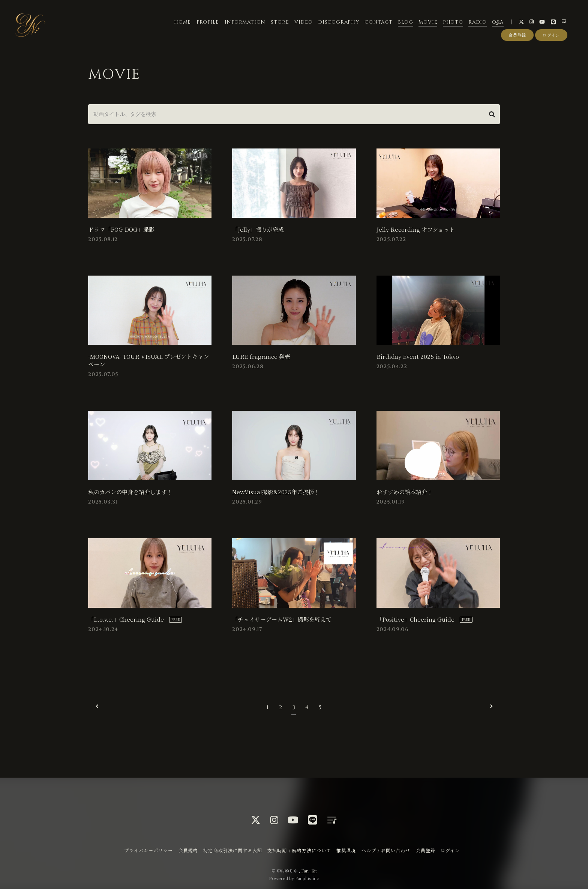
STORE (280, 22)
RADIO (478, 22)
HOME (182, 22)
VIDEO (304, 22)
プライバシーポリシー (148, 849)
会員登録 (517, 35)
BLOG (406, 22)
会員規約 (188, 849)
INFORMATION (245, 22)
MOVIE (428, 22)
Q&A (498, 22)
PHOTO (453, 22)
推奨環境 (346, 849)
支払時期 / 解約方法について (299, 849)
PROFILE (208, 22)
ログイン (551, 35)
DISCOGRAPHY (339, 22)
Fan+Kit (309, 870)
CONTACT (378, 22)
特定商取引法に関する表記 (232, 849)
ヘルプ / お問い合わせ (386, 849)
